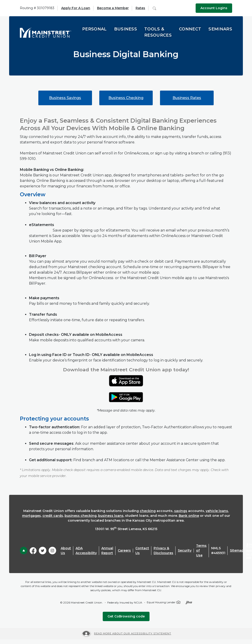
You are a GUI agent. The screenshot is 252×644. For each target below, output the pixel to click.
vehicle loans (217, 511)
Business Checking (126, 98)
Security (185, 550)
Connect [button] (190, 29)
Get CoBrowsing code (126, 616)
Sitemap (237, 550)
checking (148, 511)
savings (181, 511)
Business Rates (187, 98)
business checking (81, 516)
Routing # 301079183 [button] (37, 8)
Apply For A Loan (76, 8)
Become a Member (113, 8)
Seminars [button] (220, 29)
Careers (124, 550)
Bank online (189, 516)
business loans (111, 516)
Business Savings (65, 98)
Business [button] (126, 29)
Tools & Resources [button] (158, 32)
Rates (140, 8)
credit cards (53, 516)
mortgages (31, 516)
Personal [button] (94, 29)
